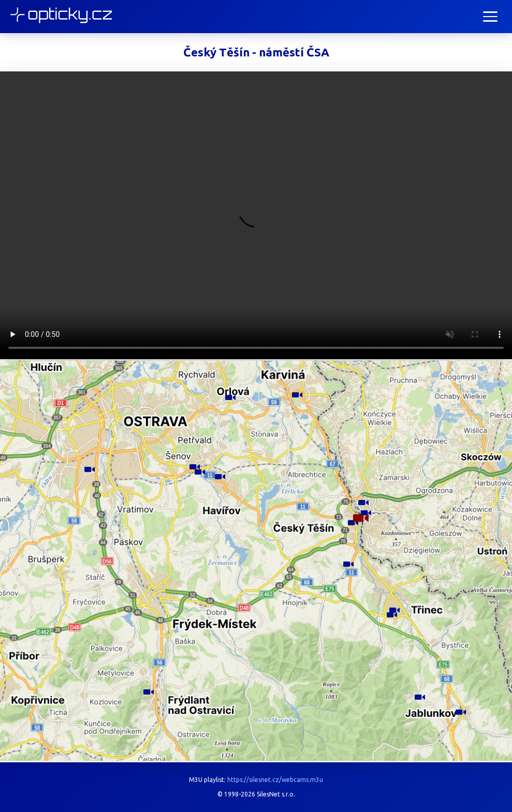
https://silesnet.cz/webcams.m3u (275, 780)
